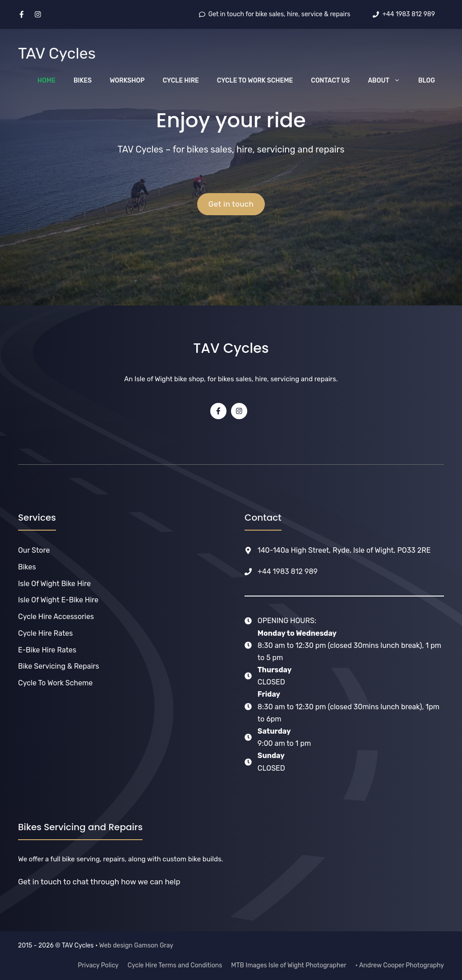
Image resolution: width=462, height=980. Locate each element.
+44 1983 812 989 (288, 571)
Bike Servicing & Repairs (59, 666)
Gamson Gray (154, 945)
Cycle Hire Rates (45, 633)
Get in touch (231, 204)
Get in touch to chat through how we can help (99, 882)
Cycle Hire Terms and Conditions (175, 965)
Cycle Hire (181, 81)
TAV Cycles (57, 53)
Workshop (127, 81)
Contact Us (330, 81)
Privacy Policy (98, 965)
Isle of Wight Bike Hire (54, 584)
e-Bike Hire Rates (47, 650)
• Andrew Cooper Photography (400, 965)
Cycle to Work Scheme (255, 81)
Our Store (34, 550)
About (388, 81)
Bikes (83, 81)
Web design (116, 945)
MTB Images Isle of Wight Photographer (289, 965)
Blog (427, 81)
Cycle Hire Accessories (56, 617)
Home (46, 81)
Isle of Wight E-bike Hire (58, 600)
